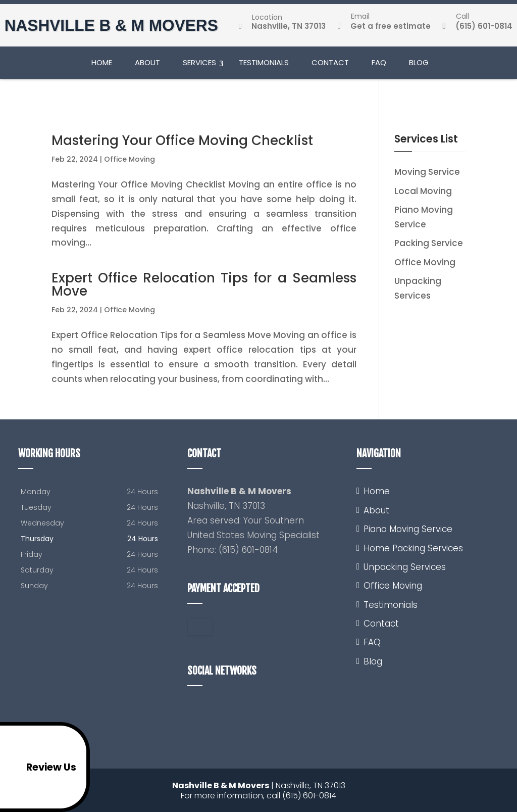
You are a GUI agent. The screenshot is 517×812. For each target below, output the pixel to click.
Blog (419, 66)
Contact (330, 66)
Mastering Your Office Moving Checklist (182, 140)
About (147, 66)
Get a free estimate (384, 27)
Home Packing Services (413, 548)
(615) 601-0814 (477, 27)
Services (199, 66)
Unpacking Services (405, 567)
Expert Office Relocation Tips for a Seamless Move (204, 284)
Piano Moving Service (408, 529)
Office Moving (130, 159)
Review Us (41, 767)
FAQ (379, 66)
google (195, 709)
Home (102, 66)
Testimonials (264, 66)
